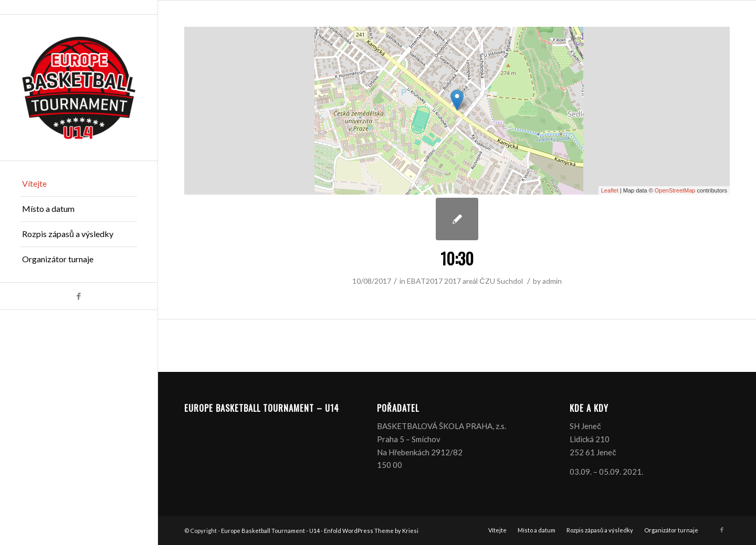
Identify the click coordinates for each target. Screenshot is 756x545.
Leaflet (610, 190)
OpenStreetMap (675, 190)
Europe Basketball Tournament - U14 (270, 531)
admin (552, 281)
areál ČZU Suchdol (492, 281)
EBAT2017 (425, 281)
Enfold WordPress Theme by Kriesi (371, 531)
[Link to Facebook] (79, 296)
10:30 (457, 258)
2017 (453, 281)
